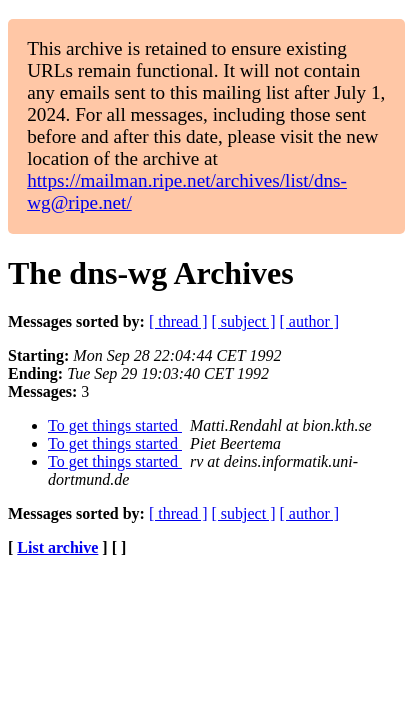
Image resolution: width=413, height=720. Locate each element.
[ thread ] (178, 321)
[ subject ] (244, 321)
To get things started (115, 425)
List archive (57, 547)
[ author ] (310, 321)
